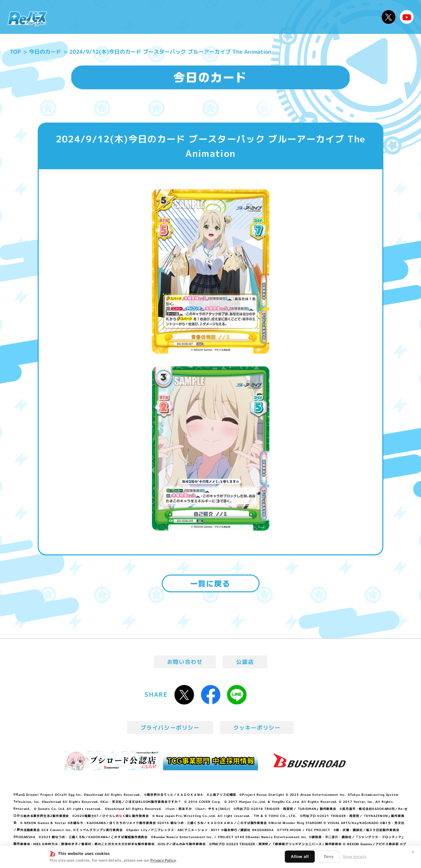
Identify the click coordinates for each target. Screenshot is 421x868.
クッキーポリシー (257, 728)
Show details (355, 857)
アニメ (154, 17)
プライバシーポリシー (170, 728)
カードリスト (258, 17)
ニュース (72, 17)
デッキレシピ (355, 17)
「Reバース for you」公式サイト (27, 19)
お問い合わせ (185, 662)
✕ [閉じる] (413, 852)
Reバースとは (114, 17)
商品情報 (217, 17)
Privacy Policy (163, 860)
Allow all (300, 856)
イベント (184, 17)
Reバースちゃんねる (407, 17)
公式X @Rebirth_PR (389, 17)
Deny (329, 856)
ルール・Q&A (307, 17)
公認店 (245, 662)
